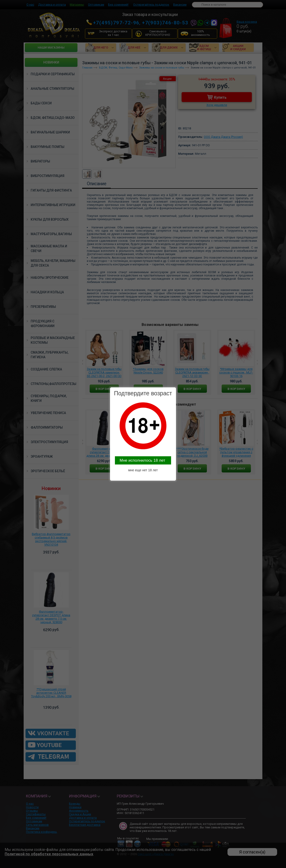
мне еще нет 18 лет (143, 470)
